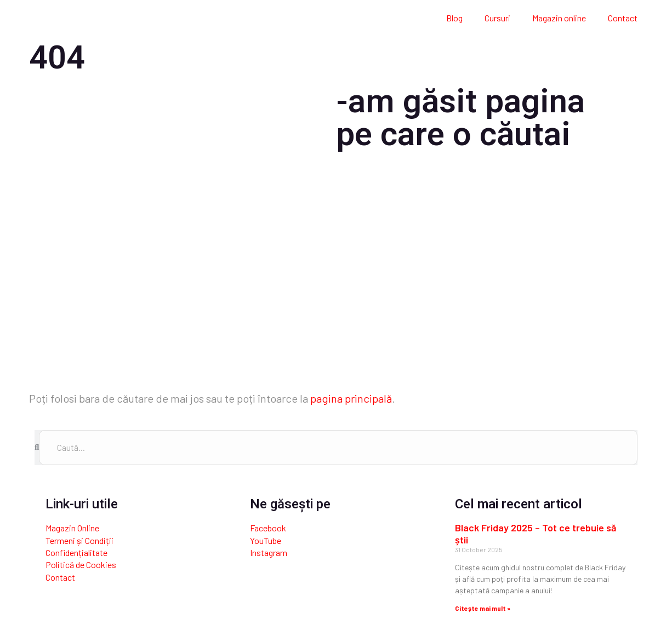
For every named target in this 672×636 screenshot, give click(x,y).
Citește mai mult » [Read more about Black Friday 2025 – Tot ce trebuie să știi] (483, 608)
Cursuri (497, 18)
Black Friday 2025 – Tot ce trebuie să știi (536, 534)
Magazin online (559, 18)
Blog (454, 18)
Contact (623, 18)
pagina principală (351, 398)
